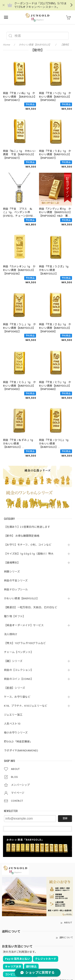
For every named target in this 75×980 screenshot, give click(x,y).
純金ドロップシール (16, 589)
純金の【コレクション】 (19, 670)
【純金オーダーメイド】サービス (24, 625)
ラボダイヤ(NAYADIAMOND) (21, 751)
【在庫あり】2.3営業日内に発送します (27, 527)
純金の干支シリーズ (16, 581)
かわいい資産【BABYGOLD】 (21, 598)
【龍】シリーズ (13, 661)
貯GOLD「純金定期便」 (18, 742)
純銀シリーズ (12, 572)
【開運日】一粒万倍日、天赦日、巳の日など (31, 607)
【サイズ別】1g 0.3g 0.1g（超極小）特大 (29, 554)
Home (6, 45)
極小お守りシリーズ (16, 733)
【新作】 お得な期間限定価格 (22, 536)
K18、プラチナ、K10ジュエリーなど (26, 706)
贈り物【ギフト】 (15, 616)
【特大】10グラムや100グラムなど (25, 643)
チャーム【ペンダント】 (19, 652)
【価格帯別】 (12, 563)
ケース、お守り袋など (17, 697)
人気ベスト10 (12, 724)
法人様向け (11, 634)
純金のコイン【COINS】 (19, 679)
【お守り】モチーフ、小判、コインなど (28, 545)
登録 (65, 818)
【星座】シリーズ (14, 688)
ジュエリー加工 (13, 715)
